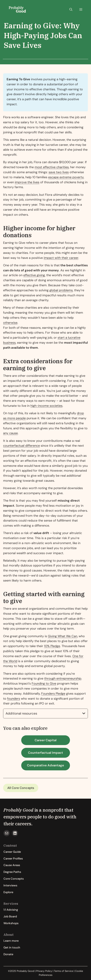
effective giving (34, 275)
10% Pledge (52, 646)
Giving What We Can (63, 636)
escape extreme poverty (66, 177)
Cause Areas (12, 865)
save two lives (59, 172)
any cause (10, 433)
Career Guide (12, 852)
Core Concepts (23, 788)
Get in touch (12, 947)
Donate (8, 954)
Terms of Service (64, 971)
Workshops (11, 923)
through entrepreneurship (63, 678)
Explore (8, 892)
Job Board (10, 916)
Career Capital (46, 740)
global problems (61, 290)
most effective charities (52, 167)
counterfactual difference (21, 446)
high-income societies (46, 406)
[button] (71, 10)
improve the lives (27, 182)
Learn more (11, 941)
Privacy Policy (44, 971)
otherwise (10, 323)
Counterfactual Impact (45, 753)
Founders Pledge (53, 694)
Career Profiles (13, 859)
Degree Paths (12, 872)
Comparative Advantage (45, 765)
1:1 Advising (11, 910)
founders (14, 699)
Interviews (10, 885)
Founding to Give (44, 684)
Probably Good (18, 810)
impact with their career (61, 258)
